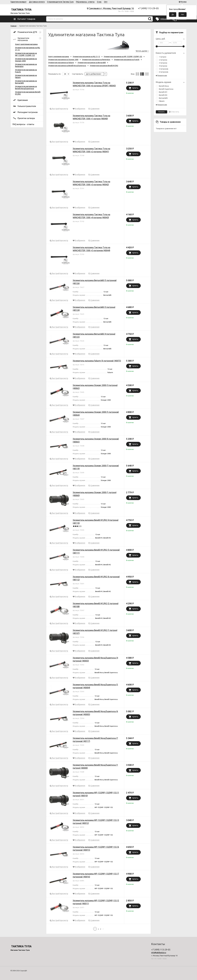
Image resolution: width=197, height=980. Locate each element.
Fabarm (160, 101)
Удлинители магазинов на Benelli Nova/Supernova (26, 87)
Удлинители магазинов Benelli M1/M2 (104, 66)
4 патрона (162, 66)
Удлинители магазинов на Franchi (127, 59)
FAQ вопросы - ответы (85, 2)
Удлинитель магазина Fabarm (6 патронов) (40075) (97, 361)
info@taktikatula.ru (159, 953)
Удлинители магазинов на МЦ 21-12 (86, 56)
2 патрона (162, 60)
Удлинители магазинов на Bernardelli (92, 63)
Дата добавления (94, 74)
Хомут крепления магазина (26, 44)
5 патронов (162, 69)
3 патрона (162, 63)
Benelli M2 (162, 95)
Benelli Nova (162, 86)
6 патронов (162, 72)
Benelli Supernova (165, 89)
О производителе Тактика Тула (60, 2)
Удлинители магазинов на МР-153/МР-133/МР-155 (26, 54)
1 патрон (161, 57)
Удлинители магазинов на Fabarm (61, 63)
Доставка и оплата (37, 2)
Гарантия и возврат (19, 2)
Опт (106, 2)
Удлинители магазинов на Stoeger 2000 (63, 59)
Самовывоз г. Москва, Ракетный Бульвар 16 (111, 8)
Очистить (175, 112)
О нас (99, 2)
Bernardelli (162, 98)
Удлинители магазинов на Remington (96, 59)
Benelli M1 (162, 92)
